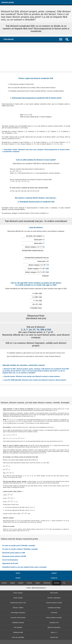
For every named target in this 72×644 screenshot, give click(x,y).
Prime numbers (18, 593)
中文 (64, 583)
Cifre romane (54, 593)
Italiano (38, 583)
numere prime (8, 2)
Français (29, 583)
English (13, 583)
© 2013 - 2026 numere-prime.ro (36, 588)
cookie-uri (54, 578)
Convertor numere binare (18, 618)
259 (47, 269)
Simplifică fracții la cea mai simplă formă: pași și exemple (24, 567)
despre (18, 573)
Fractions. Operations (54, 598)
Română (57, 583)
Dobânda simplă (18, 632)
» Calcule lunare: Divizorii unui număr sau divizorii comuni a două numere (31, 376)
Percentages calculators (18, 613)
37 (48, 261)
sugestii (54, 573)
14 (43, 247)
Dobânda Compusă (18, 623)
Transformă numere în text (18, 603)
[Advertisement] (36, 58)
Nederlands (47, 583)
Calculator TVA (54, 623)
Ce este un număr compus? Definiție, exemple (20, 549)
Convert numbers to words (54, 603)
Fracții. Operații (18, 598)
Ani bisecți (54, 613)
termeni (18, 578)
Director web (54, 637)
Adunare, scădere (18, 608)
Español (21, 583)
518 (47, 272)
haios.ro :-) (54, 632)
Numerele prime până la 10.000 (14, 556)
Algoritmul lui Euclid (10, 563)
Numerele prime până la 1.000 (14, 553)
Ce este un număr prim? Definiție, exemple (19, 545)
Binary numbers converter (54, 618)
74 (48, 265)
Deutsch (4, 583)
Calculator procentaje (54, 608)
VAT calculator (18, 627)
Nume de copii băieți (18, 637)
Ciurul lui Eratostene (10, 560)
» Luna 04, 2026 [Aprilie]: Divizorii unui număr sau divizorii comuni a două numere (34, 380)
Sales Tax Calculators (54, 627)
